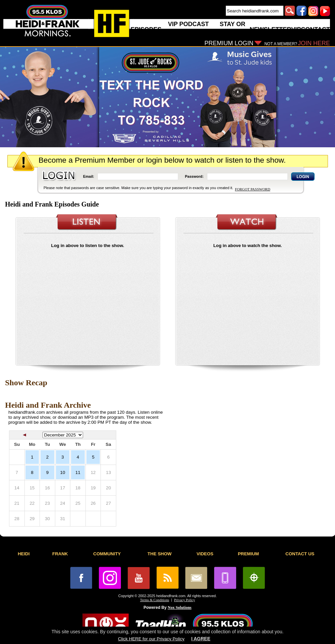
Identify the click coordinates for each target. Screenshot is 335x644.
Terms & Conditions (155, 600)
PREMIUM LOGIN (229, 43)
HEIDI (24, 554)
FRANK (60, 554)
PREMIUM (248, 554)
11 (78, 472)
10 (63, 472)
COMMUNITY (107, 554)
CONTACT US (300, 554)
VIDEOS (205, 554)
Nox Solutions (180, 608)
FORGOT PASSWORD (252, 189)
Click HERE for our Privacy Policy (151, 639)
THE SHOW (159, 554)
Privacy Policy (185, 600)
